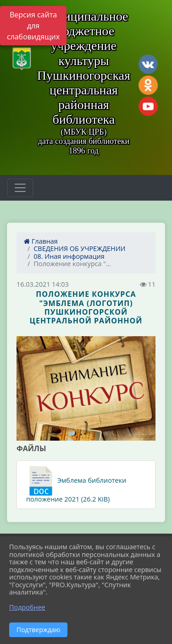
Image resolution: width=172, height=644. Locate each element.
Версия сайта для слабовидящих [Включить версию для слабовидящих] (33, 26)
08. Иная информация (69, 256)
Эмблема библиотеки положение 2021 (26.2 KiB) (76, 485)
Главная (41, 241)
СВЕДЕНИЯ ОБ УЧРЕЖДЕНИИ (79, 248)
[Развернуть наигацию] (20, 188)
